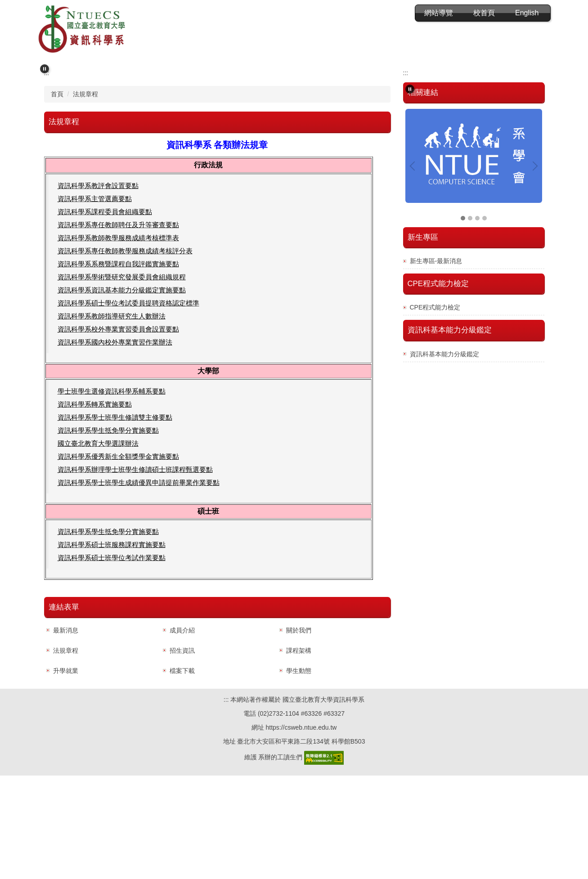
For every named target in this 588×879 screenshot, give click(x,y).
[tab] (287, 157)
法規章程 (85, 197)
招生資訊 (182, 754)
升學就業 (66, 774)
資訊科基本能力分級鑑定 (444, 457)
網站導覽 (390, 13)
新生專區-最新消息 (436, 364)
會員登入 (439, 13)
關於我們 (299, 734)
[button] (45, 64)
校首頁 (484, 13)
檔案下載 (182, 774)
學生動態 (299, 774)
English (527, 13)
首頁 (57, 197)
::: (352, 13)
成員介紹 (182, 734)
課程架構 (299, 754)
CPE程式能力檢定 (435, 411)
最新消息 (66, 734)
